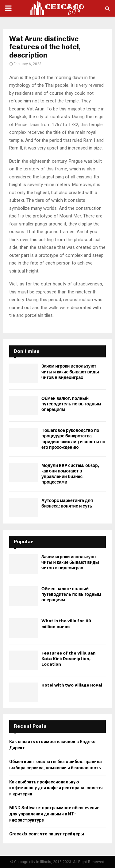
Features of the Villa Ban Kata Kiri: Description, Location (69, 659)
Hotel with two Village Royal (72, 685)
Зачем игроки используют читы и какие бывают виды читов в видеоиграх (70, 372)
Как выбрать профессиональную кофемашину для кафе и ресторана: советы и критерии (56, 788)
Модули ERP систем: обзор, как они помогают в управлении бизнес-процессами (70, 474)
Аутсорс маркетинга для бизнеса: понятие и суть (67, 503)
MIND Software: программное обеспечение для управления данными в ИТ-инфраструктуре (54, 814)
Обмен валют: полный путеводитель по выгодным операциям (71, 404)
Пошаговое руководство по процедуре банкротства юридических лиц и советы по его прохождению (73, 439)
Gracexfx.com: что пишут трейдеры (47, 834)
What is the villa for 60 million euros (66, 624)
